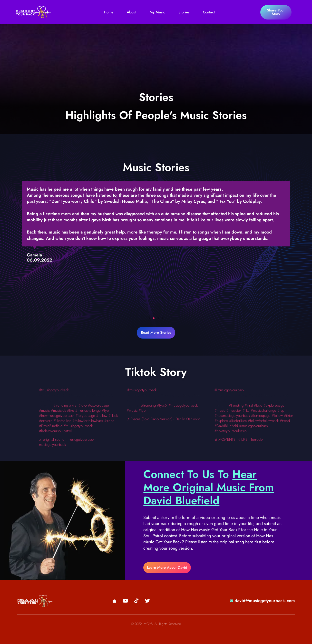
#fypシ (162, 405)
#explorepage (98, 405)
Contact (209, 12)
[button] (149, 318)
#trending (61, 405)
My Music (157, 12)
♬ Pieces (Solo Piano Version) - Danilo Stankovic (163, 419)
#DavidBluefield (51, 426)
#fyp (105, 410)
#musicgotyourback (78, 426)
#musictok (58, 410)
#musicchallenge (88, 410)
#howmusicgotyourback (57, 416)
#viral (73, 405)
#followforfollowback (88, 421)
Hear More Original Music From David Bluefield (209, 487)
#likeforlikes (62, 421)
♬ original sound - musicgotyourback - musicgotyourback (68, 442)
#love (83, 405)
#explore (46, 421)
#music (44, 410)
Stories (184, 12)
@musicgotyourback (54, 390)
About (132, 12)
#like (71, 410)
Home (109, 12)
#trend (109, 421)
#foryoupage (85, 416)
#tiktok (289, 416)
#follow (102, 416)
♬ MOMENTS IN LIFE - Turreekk (239, 439)
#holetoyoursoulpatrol (55, 431)
